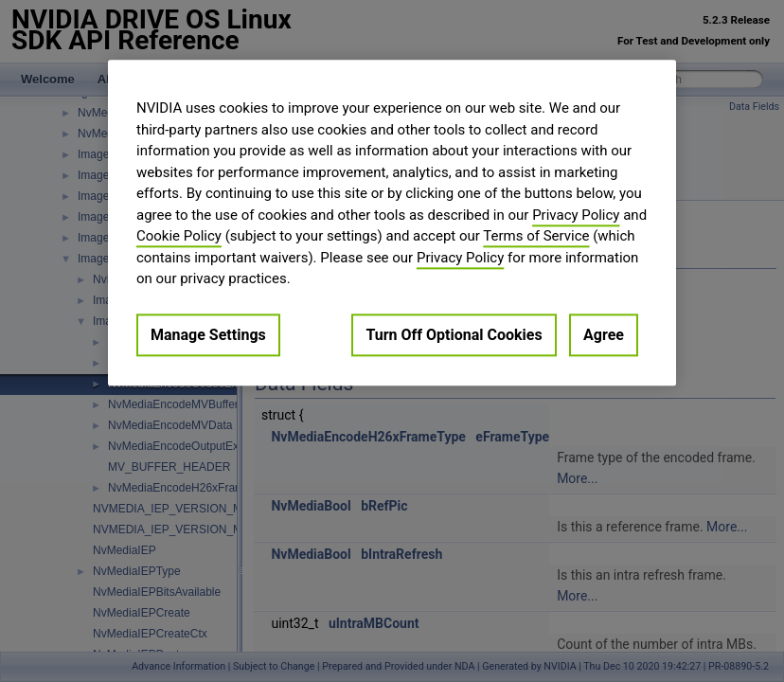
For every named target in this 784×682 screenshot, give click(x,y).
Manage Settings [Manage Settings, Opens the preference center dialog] (208, 335)
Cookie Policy (179, 236)
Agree (604, 335)
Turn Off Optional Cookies (454, 335)
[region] (392, 223)
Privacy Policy (576, 215)
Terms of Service (536, 236)
